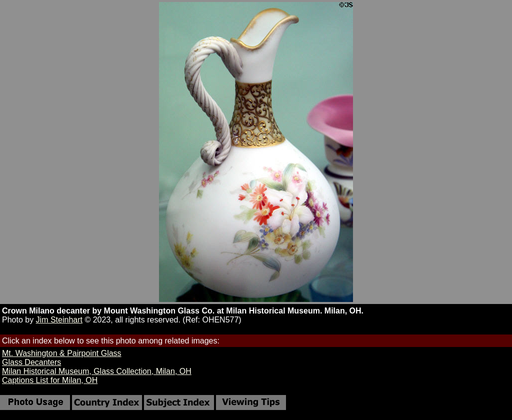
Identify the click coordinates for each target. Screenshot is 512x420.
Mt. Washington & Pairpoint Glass (62, 353)
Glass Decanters (31, 362)
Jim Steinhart (59, 320)
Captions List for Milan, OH (50, 380)
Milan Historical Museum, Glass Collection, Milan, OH (97, 371)
